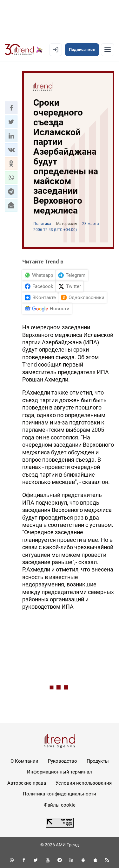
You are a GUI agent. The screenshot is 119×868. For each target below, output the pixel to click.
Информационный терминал (60, 772)
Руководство (63, 761)
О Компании (24, 761)
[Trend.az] (24, 50)
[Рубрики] (108, 50)
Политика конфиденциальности (60, 794)
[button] (11, 108)
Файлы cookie (60, 805)
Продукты (98, 761)
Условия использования (84, 783)
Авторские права (27, 783)
